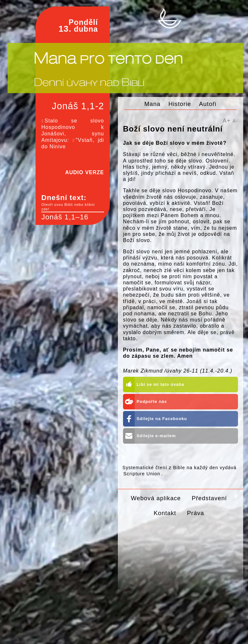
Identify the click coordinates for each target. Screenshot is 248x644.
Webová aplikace (156, 498)
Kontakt (165, 513)
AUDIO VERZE (85, 172)
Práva (196, 513)
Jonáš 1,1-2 (78, 106)
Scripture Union (142, 474)
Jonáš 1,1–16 (65, 217)
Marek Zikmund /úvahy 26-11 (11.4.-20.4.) (178, 371)
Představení (209, 498)
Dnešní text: (73, 203)
